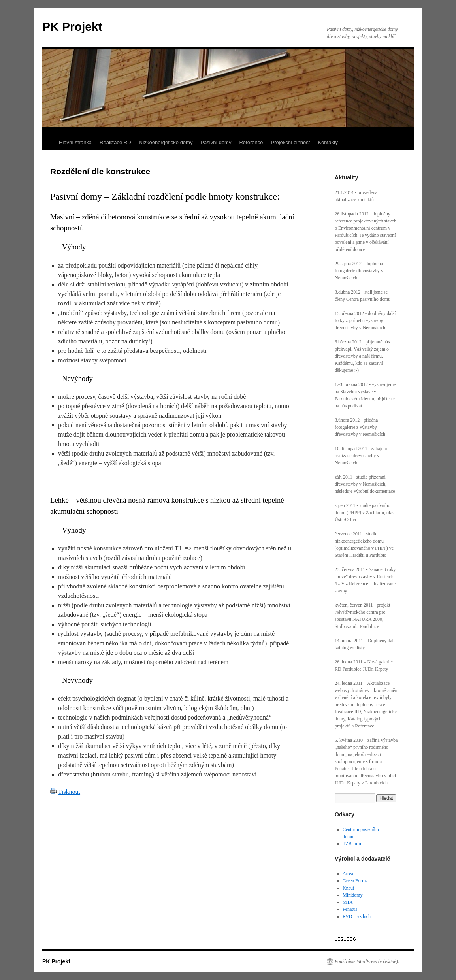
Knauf (349, 888)
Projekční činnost (290, 142)
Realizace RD (115, 142)
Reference (251, 142)
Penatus (350, 909)
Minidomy (353, 895)
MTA (348, 902)
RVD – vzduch (357, 916)
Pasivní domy (216, 142)
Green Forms (355, 881)
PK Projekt (72, 27)
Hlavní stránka (75, 142)
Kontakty (328, 142)
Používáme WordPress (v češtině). (367, 961)
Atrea (348, 874)
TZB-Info (352, 844)
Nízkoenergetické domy (166, 142)
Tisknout (69, 792)
